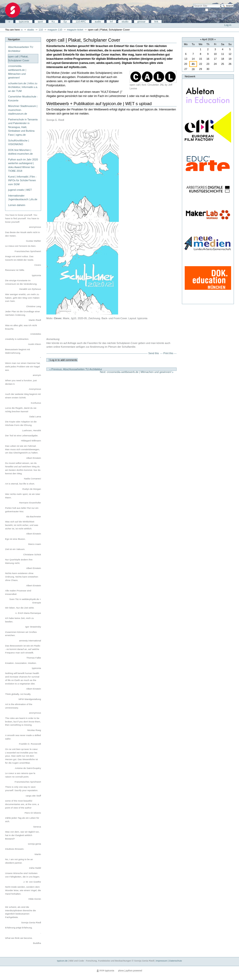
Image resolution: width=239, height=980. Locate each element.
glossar (142, 22)
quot (40, 22)
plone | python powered (130, 970)
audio (98, 22)
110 (41, 30)
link (156, 22)
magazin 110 (55, 30)
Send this (153, 353)
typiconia (24, 22)
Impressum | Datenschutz (169, 961)
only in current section (221, 9)
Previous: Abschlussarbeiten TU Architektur (76, 369)
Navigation (14, 39)
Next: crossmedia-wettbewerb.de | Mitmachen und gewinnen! (137, 372)
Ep (65, 22)
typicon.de (62, 961)
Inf (111, 22)
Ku (53, 22)
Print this (168, 353)
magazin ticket (75, 30)
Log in (228, 25)
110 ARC (81, 22)
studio (125, 22)
